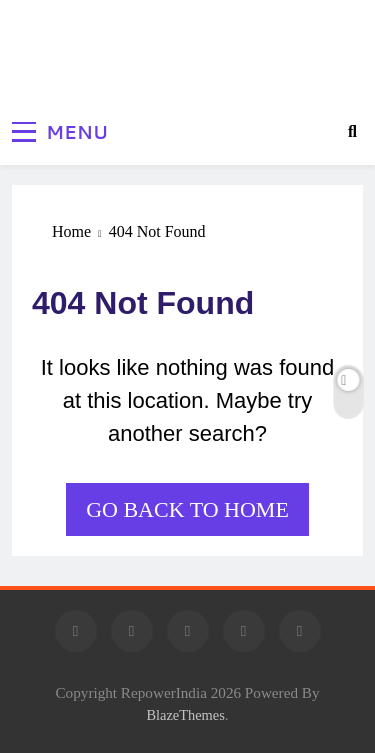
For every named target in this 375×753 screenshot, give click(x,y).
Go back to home (187, 509)
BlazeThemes (185, 715)
